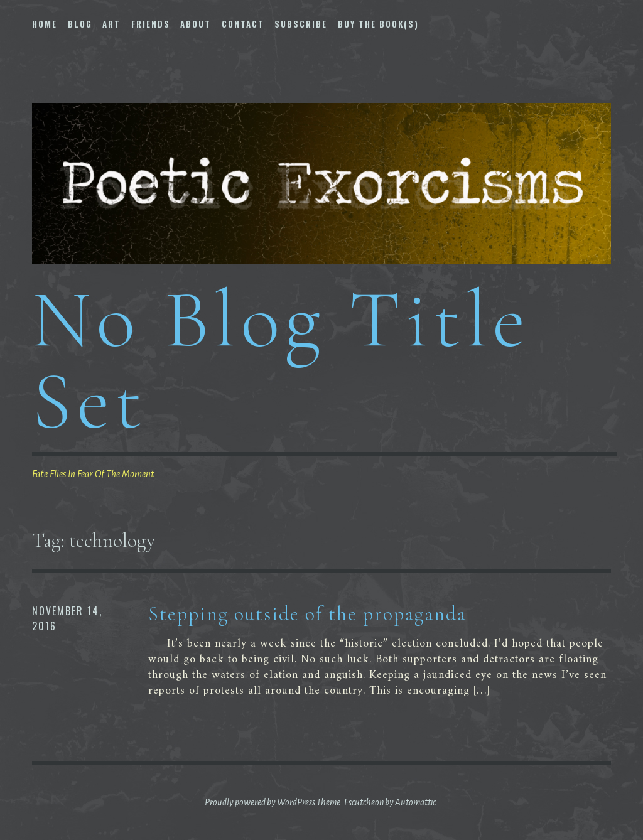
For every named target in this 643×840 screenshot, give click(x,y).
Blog (80, 24)
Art (111, 24)
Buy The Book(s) (378, 24)
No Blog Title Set (281, 360)
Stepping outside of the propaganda (307, 614)
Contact (243, 24)
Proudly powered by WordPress (260, 802)
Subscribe (301, 24)
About (196, 24)
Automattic (415, 802)
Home (45, 24)
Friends (151, 24)
